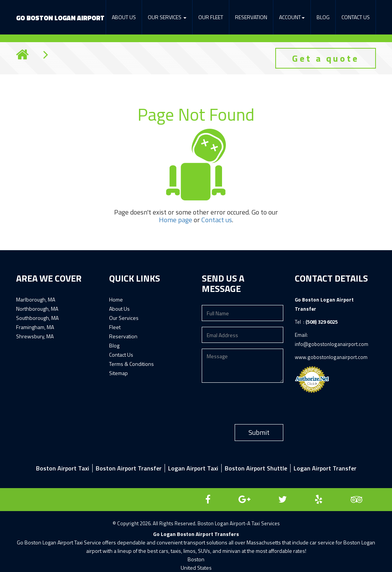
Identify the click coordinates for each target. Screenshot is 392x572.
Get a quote (326, 58)
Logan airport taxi (193, 468)
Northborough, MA (37, 309)
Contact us (217, 220)
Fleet (115, 327)
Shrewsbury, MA (35, 336)
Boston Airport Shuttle (256, 468)
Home (116, 299)
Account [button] (292, 17)
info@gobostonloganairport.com (332, 344)
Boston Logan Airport (60, 18)
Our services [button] (167, 17)
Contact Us (356, 17)
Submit (259, 432)
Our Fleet (211, 17)
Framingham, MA (35, 327)
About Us (124, 17)
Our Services (124, 318)
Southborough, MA (37, 318)
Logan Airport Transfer (325, 468)
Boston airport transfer (129, 468)
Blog (323, 17)
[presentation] (260, 403)
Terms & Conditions (131, 364)
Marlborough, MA (36, 299)
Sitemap (118, 373)
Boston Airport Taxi (63, 468)
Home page (176, 220)
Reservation (251, 17)
